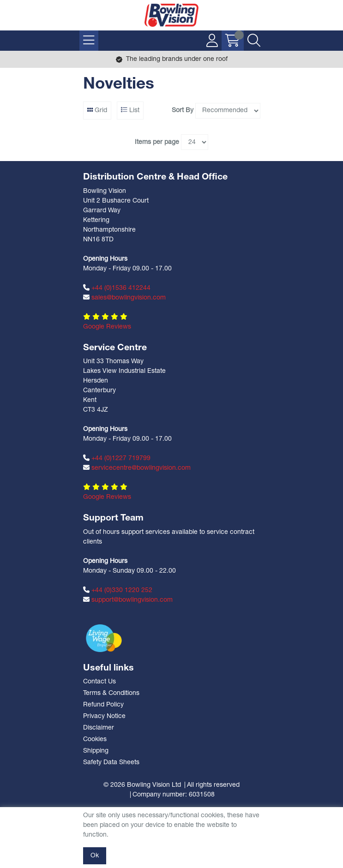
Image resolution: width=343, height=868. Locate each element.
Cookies (95, 739)
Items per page (157, 142)
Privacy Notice (104, 716)
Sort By (183, 111)
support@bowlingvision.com (128, 600)
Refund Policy (103, 705)
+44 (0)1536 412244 (117, 288)
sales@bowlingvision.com (124, 298)
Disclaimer (99, 728)
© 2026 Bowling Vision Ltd (142, 785)
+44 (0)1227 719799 (117, 458)
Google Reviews (107, 327)
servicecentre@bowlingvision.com (137, 468)
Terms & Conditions (111, 693)
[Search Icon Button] (254, 41)
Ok (95, 856)
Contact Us (99, 682)
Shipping (96, 751)
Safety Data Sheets (111, 763)
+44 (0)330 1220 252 (118, 590)
